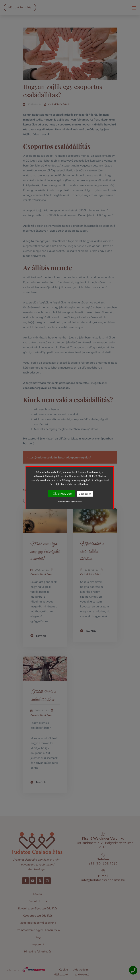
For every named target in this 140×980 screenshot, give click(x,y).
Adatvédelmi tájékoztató (70, 501)
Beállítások (85, 494)
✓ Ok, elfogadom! (62, 493)
